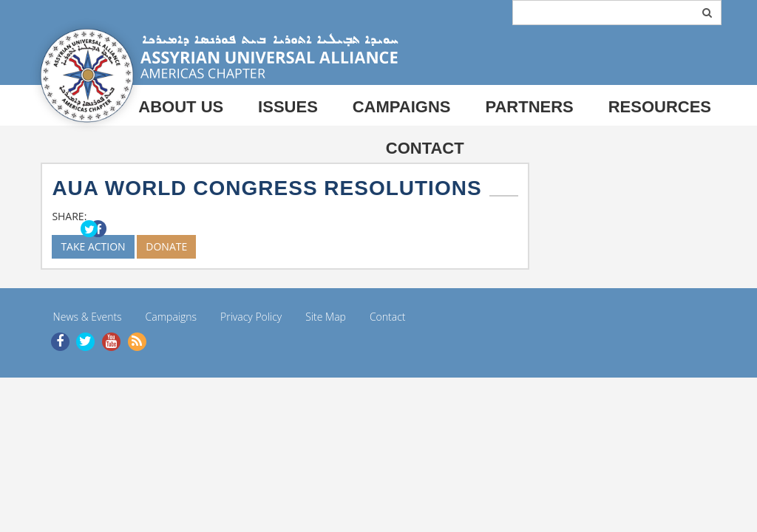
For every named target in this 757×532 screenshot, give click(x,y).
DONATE (166, 246)
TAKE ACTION (93, 246)
